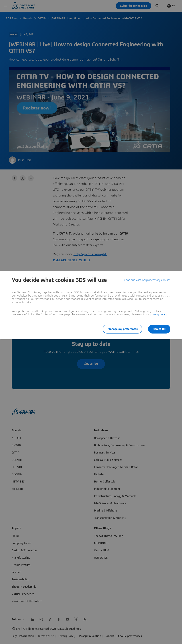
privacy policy (158, 314)
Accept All (159, 329)
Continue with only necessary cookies (147, 280)
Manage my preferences (122, 329)
